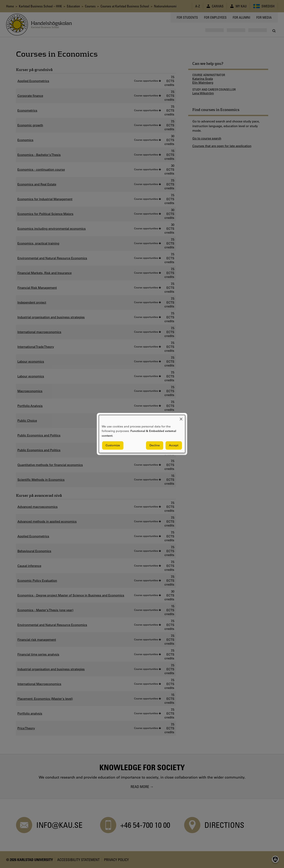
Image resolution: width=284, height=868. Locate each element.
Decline (155, 445)
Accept (174, 445)
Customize (113, 445)
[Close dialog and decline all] (181, 417)
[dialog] (142, 434)
